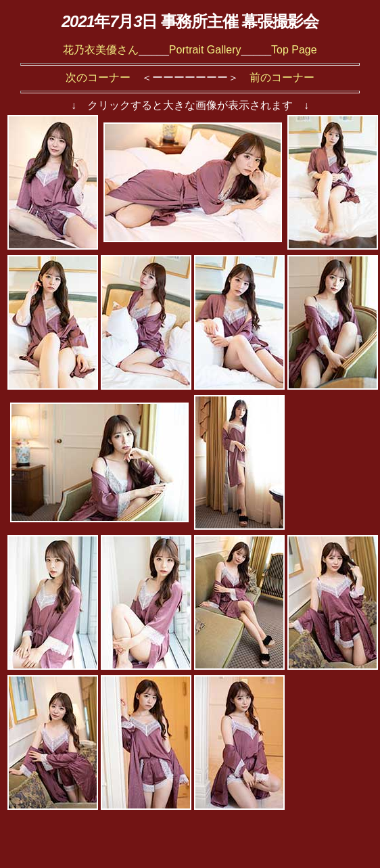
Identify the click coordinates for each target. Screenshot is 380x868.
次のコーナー (98, 77)
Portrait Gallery (205, 50)
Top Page (294, 50)
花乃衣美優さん (101, 50)
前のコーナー (282, 77)
